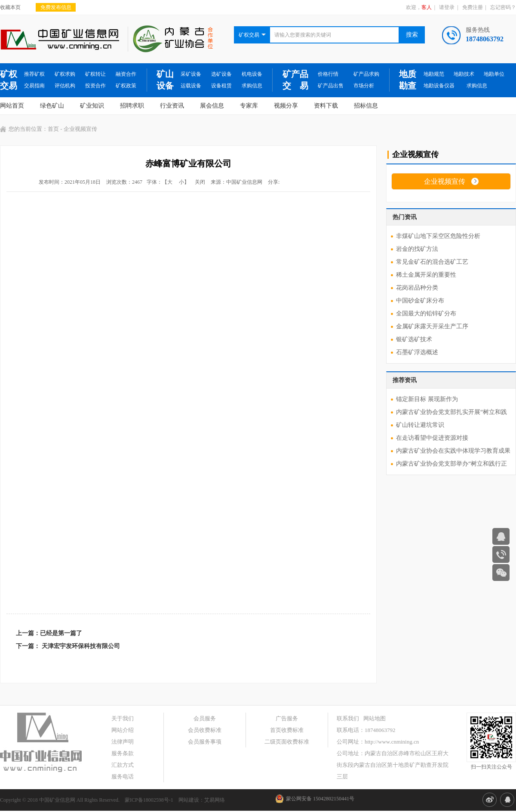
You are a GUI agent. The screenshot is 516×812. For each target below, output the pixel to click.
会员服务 (205, 718)
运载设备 (191, 86)
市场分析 (364, 86)
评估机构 (65, 86)
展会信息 (212, 106)
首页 (53, 129)
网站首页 (12, 106)
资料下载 (326, 106)
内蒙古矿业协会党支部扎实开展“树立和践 (451, 412)
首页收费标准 (287, 730)
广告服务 (287, 718)
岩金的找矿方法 (417, 249)
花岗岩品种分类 (417, 288)
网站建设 (189, 800)
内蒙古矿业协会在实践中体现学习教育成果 (453, 451)
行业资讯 (172, 106)
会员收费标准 (205, 730)
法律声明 (123, 742)
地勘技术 (464, 74)
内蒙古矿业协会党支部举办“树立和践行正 (451, 464)
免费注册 (473, 7)
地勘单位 (494, 74)
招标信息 (366, 106)
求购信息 (252, 86)
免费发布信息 (56, 7)
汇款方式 (123, 765)
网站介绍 (123, 730)
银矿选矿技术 (414, 339)
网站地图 (375, 718)
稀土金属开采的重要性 (426, 275)
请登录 (447, 7)
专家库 (249, 106)
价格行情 (328, 74)
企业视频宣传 (445, 181)
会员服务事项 (205, 742)
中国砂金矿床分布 (420, 301)
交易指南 (34, 86)
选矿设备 (221, 74)
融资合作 (126, 74)
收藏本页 (10, 7)
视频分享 (286, 106)
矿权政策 (126, 86)
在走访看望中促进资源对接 (432, 438)
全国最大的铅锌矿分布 (426, 313)
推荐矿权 (34, 74)
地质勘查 (408, 80)
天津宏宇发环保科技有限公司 (81, 646)
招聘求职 (132, 106)
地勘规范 (434, 74)
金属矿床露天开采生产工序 (432, 326)
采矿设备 (191, 74)
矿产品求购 (366, 74)
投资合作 (95, 86)
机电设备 (252, 74)
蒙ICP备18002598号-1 (149, 800)
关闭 (200, 182)
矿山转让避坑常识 (420, 425)
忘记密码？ (503, 7)
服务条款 (123, 753)
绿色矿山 (52, 106)
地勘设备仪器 (439, 86)
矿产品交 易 (295, 80)
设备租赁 (221, 86)
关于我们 (123, 718)
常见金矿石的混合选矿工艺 (432, 262)
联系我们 (348, 718)
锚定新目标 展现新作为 (427, 399)
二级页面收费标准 (287, 742)
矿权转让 (95, 74)
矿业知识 (92, 106)
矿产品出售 (331, 86)
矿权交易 (9, 80)
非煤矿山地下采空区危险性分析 (438, 236)
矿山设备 (165, 80)
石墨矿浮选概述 (417, 352)
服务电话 (123, 776)
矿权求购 (65, 74)
